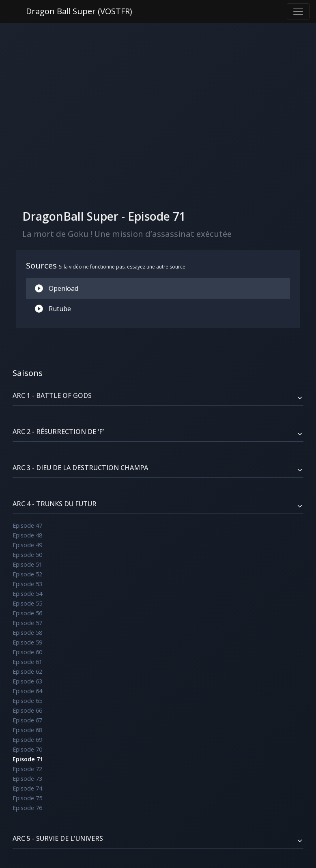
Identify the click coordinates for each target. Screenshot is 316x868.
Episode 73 (27, 779)
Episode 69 (27, 740)
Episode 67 (27, 720)
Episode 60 (27, 652)
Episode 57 (27, 623)
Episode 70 (27, 749)
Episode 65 (27, 701)
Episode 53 (27, 584)
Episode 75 (27, 798)
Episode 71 (28, 759)
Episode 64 (27, 691)
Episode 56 (27, 613)
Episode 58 (27, 633)
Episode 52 (27, 574)
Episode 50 (27, 555)
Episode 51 (27, 564)
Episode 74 (27, 788)
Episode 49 (27, 545)
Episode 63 (27, 681)
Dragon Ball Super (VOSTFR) (79, 11)
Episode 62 (27, 671)
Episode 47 (27, 525)
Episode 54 (27, 594)
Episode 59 (27, 642)
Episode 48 (27, 535)
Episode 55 (27, 603)
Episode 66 (27, 710)
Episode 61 (27, 662)
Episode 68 (27, 730)
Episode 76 (27, 808)
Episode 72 (27, 769)
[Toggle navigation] (298, 11)
